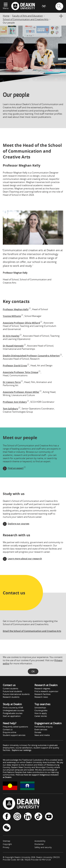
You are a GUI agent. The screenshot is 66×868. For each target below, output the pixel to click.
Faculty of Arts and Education (27, 16)
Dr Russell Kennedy (14, 346)
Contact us (8, 729)
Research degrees (42, 688)
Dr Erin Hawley (12, 336)
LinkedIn (28, 816)
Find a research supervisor (46, 691)
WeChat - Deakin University (7, 828)
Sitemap (7, 841)
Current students (10, 688)
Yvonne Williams (13, 316)
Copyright (7, 844)
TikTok (38, 816)
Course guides (41, 710)
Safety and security (43, 847)
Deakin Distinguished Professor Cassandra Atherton (32, 356)
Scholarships (40, 708)
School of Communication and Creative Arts (26, 19)
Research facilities (43, 694)
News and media (42, 735)
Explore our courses (18, 524)
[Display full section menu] (61, 16)
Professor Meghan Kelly (17, 309)
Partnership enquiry (44, 727)
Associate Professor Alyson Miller (22, 392)
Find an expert (17, 468)
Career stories (41, 716)
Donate (38, 732)
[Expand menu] (6, 5)
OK (33, 671)
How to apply (41, 713)
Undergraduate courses (13, 710)
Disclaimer (39, 844)
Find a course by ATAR (13, 708)
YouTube (49, 816)
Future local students (12, 691)
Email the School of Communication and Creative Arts (32, 631)
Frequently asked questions (15, 727)
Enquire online (10, 732)
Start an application (12, 716)
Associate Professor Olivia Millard (23, 323)
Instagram (17, 816)
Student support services (14, 735)
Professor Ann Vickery (16, 402)
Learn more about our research (25, 559)
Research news (41, 697)
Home (6, 16)
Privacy (6, 847)
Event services (41, 729)
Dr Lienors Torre (13, 382)
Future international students (16, 694)
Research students (11, 697)
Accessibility (40, 841)
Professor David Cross (16, 365)
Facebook (7, 816)
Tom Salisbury (12, 409)
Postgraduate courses (13, 713)
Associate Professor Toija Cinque (22, 372)
